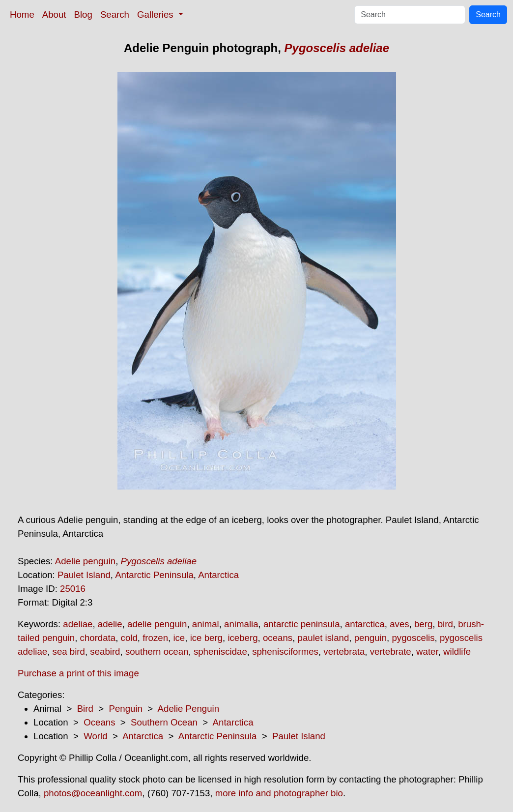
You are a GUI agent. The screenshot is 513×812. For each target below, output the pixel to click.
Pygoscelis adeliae (337, 48)
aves (399, 624)
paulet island (324, 638)
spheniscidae (220, 652)
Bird (85, 709)
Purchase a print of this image (78, 673)
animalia (241, 624)
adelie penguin (157, 624)
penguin (370, 638)
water (427, 652)
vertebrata (344, 652)
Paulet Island (84, 575)
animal (206, 624)
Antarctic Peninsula (154, 575)
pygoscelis (413, 638)
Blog (83, 14)
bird (445, 624)
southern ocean (157, 652)
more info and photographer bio (279, 793)
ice (179, 638)
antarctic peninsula (302, 624)
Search (115, 14)
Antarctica (218, 575)
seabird (105, 652)
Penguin (125, 709)
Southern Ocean (164, 722)
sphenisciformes (285, 652)
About (54, 14)
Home (22, 14)
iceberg (242, 638)
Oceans (99, 722)
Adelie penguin (85, 561)
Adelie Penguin (189, 709)
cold (129, 638)
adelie (110, 624)
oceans (278, 638)
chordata (98, 638)
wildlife (457, 652)
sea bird (69, 652)
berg (423, 624)
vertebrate (391, 652)
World (95, 736)
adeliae (78, 624)
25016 (73, 589)
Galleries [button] (157, 14)
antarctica (365, 624)
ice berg (206, 638)
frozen (155, 638)
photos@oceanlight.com (93, 793)
